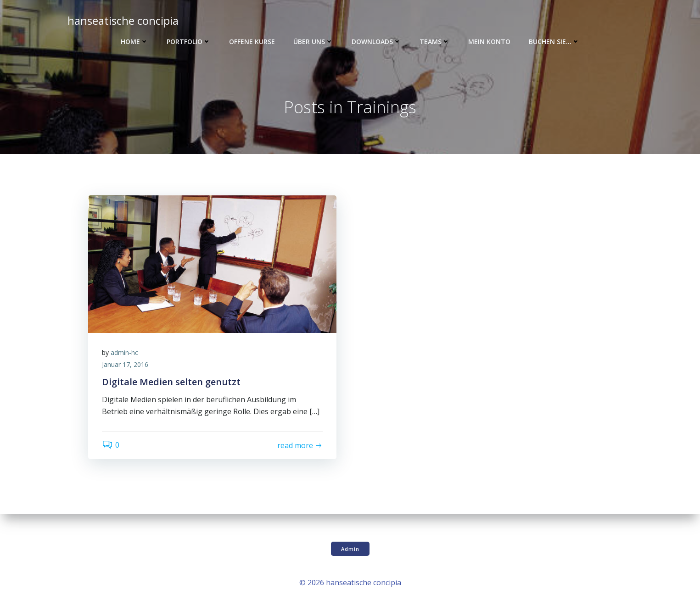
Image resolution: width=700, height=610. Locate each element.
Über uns (313, 42)
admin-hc (124, 352)
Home (134, 42)
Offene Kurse (252, 42)
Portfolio (189, 42)
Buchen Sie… (554, 42)
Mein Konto (489, 42)
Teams (435, 42)
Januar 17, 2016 (125, 364)
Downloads (376, 42)
